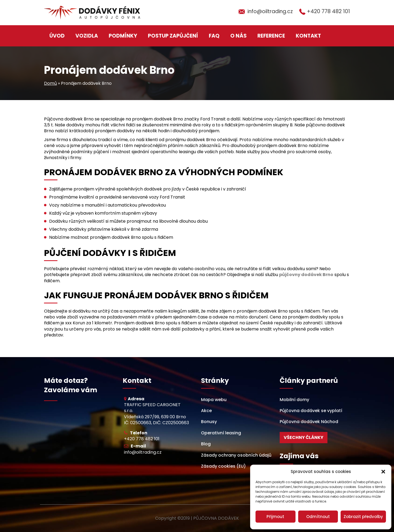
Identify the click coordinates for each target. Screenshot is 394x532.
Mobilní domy (294, 400)
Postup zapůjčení (173, 36)
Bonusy (209, 422)
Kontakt (308, 36)
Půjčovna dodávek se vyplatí (311, 411)
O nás (238, 36)
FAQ (214, 36)
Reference (271, 36)
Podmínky (123, 36)
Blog (206, 444)
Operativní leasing (221, 433)
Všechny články (304, 437)
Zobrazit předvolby (363, 517)
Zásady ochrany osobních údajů (236, 455)
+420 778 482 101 (328, 11)
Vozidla (87, 36)
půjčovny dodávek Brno (306, 275)
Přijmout (275, 517)
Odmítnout (318, 517)
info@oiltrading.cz (270, 11)
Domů (50, 83)
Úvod (57, 36)
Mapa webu (214, 400)
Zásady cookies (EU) (223, 466)
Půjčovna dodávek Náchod (309, 422)
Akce (206, 411)
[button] (383, 472)
